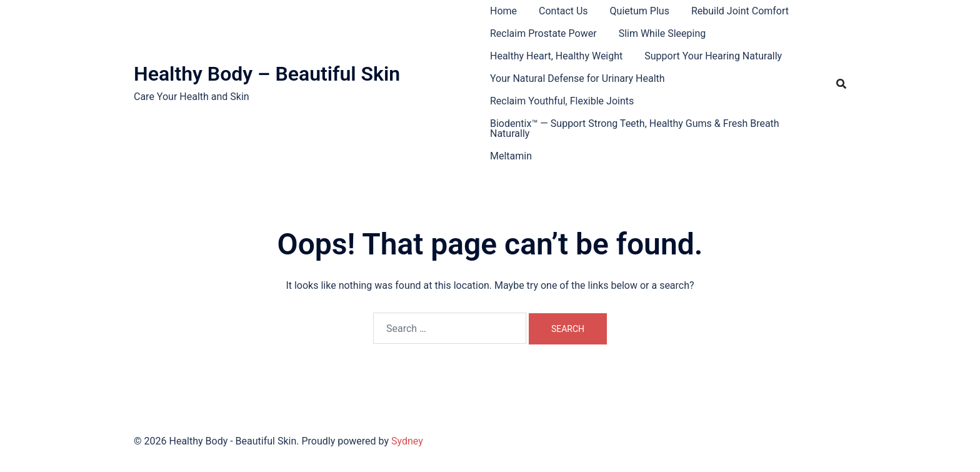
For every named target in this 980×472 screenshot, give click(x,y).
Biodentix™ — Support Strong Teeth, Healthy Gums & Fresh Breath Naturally (635, 128)
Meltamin (511, 156)
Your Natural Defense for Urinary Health (577, 78)
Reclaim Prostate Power (543, 33)
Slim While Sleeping (662, 33)
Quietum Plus (640, 11)
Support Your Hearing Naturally (713, 56)
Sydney (407, 441)
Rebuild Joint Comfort (740, 11)
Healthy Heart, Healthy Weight (556, 56)
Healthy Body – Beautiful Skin (267, 74)
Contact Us (563, 11)
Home (503, 11)
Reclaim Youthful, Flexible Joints (562, 101)
